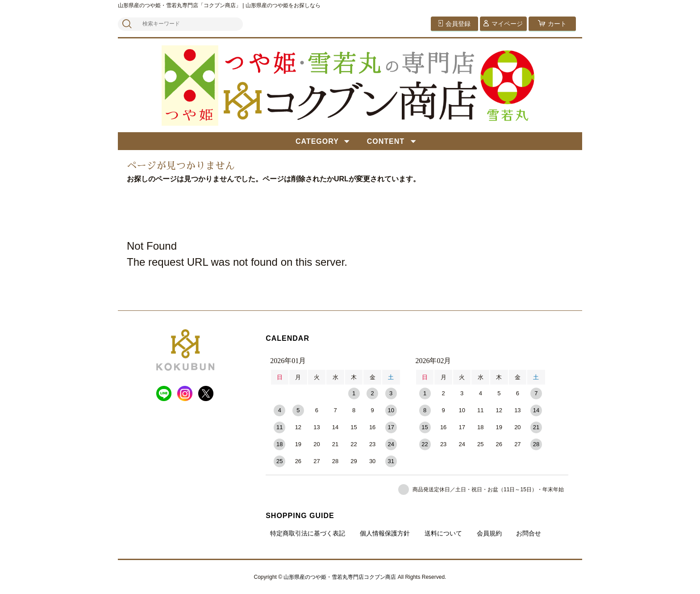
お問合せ (529, 533)
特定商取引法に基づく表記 (308, 533)
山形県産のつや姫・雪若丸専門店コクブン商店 (340, 577)
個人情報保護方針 (385, 533)
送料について (443, 533)
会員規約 (489, 533)
